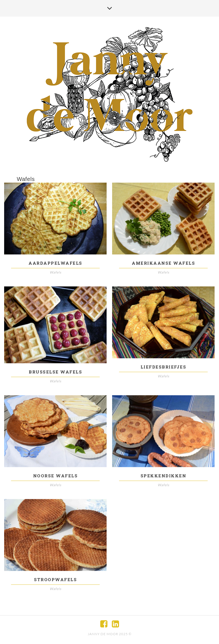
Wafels (56, 272)
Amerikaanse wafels (163, 263)
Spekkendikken (163, 476)
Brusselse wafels (55, 372)
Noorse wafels (56, 476)
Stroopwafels (55, 581)
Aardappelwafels (55, 263)
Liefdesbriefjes (163, 367)
